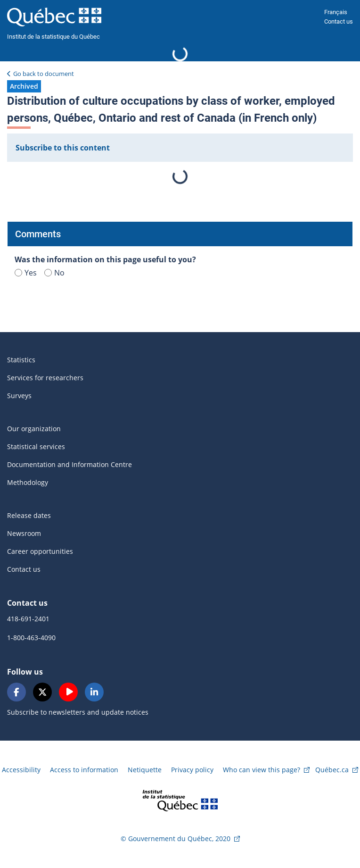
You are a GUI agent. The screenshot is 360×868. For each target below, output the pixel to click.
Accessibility (21, 770)
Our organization (34, 429)
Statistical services (36, 447)
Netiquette (145, 770)
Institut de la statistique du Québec (53, 37)
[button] (24, 86)
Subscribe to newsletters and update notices (78, 712)
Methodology (28, 482)
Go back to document (44, 74)
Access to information (84, 770)
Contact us (339, 21)
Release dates (29, 515)
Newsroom (24, 533)
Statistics (21, 360)
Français (336, 12)
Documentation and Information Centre (70, 464)
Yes (26, 273)
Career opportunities (40, 551)
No (54, 273)
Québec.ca (332, 770)
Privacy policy (192, 770)
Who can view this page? (262, 770)
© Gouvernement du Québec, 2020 (176, 839)
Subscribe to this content (63, 148)
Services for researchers (45, 378)
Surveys (19, 396)
